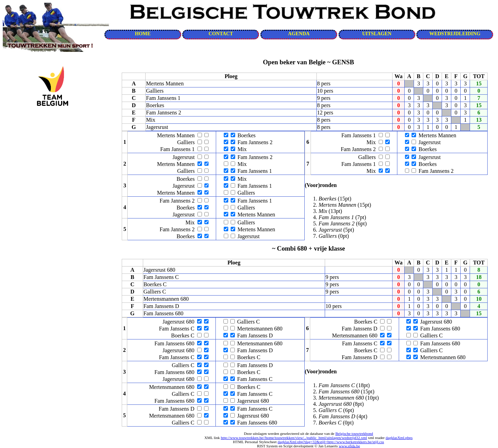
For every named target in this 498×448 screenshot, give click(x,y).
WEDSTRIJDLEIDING (455, 34)
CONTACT (221, 34)
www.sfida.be (349, 446)
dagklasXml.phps (399, 438)
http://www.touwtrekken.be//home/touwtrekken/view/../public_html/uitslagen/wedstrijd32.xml (294, 438)
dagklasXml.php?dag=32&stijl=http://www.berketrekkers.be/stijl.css (331, 442)
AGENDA (299, 34)
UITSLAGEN (377, 34)
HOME (143, 34)
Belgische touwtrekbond (354, 433)
